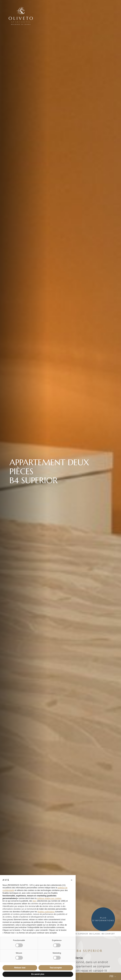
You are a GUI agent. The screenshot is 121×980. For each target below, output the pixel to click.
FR (113, 976)
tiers (35, 901)
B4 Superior (81, 934)
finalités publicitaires (46, 912)
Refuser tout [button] (20, 968)
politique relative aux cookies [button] (49, 898)
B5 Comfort (108, 934)
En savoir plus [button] (38, 974)
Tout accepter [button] (56, 968)
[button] (72, 880)
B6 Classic (95, 934)
